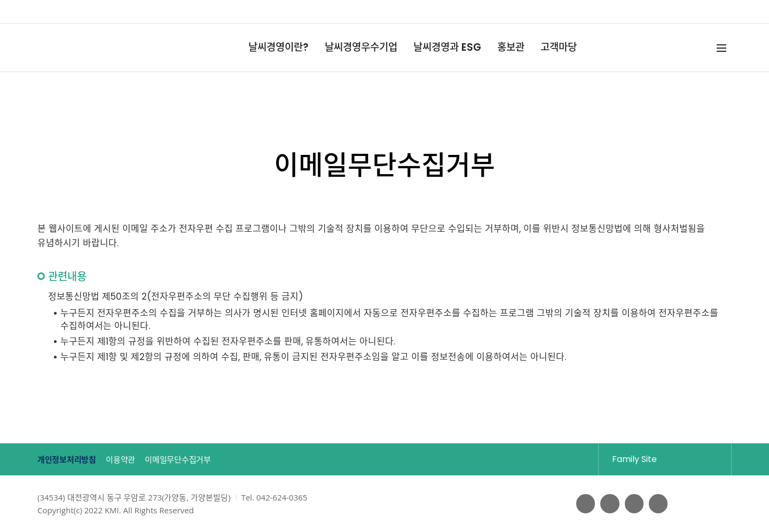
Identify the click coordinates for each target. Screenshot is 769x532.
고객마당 (559, 47)
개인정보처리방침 (69, 460)
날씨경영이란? (278, 47)
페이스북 (580, 504)
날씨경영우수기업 (361, 47)
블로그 (632, 504)
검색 (704, 48)
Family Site (655, 459)
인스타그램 (657, 504)
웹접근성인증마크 (709, 504)
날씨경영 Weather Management (77, 48)
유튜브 (606, 504)
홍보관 (511, 47)
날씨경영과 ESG (447, 47)
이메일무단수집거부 (207, 460)
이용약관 (136, 460)
